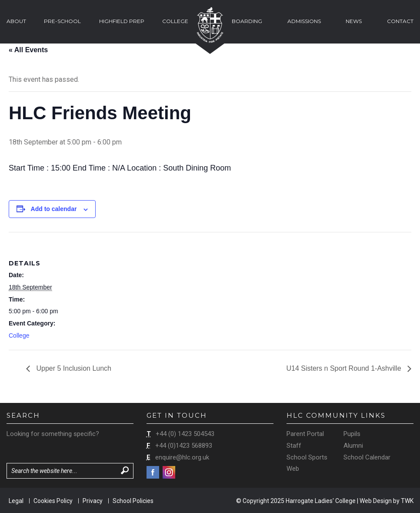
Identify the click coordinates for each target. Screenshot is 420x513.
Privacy (93, 501)
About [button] (16, 21)
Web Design (376, 501)
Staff (294, 446)
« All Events (28, 50)
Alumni (353, 446)
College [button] (175, 21)
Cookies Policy (53, 501)
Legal (16, 501)
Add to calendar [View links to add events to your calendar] (54, 209)
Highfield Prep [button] (122, 21)
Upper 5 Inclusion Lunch (73, 368)
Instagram (169, 472)
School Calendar (367, 457)
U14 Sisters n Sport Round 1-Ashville (345, 368)
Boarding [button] (247, 21)
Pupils (352, 434)
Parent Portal (305, 434)
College (19, 335)
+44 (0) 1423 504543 (185, 434)
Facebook (153, 472)
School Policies (133, 501)
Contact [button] (400, 21)
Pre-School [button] (62, 21)
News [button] (354, 21)
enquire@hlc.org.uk (182, 457)
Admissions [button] (304, 21)
